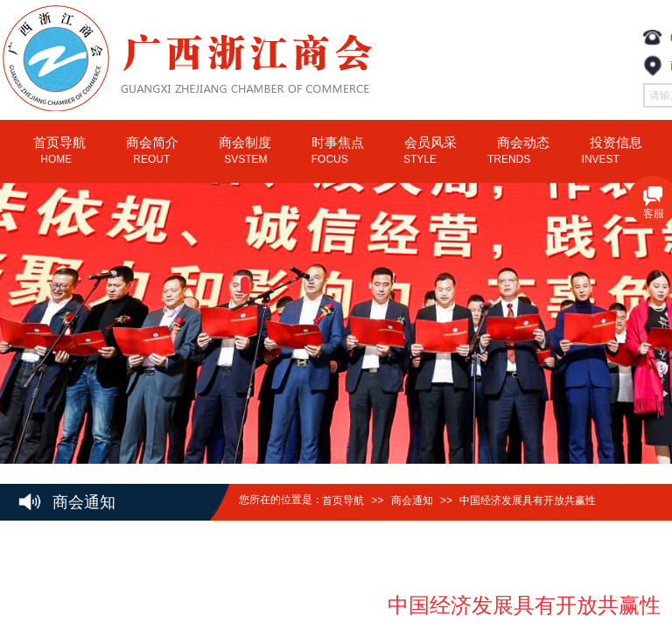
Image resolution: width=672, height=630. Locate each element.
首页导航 (343, 500)
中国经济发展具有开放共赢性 (528, 500)
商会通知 (412, 500)
